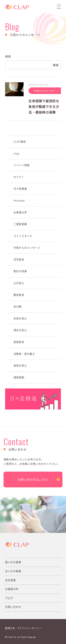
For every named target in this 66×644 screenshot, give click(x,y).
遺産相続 (19, 377)
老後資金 (19, 342)
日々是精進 (20, 189)
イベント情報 (22, 165)
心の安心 (19, 283)
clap (16, 153)
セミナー (19, 177)
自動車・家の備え (24, 354)
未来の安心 (20, 318)
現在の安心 (20, 330)
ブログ (9, 598)
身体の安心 (20, 365)
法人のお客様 (13, 571)
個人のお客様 (13, 562)
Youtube (19, 201)
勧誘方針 (10, 628)
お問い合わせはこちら (33, 479)
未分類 (18, 307)
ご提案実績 (20, 224)
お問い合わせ (13, 607)
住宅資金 (19, 259)
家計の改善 (20, 271)
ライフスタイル (23, 236)
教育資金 (19, 295)
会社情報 (10, 580)
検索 (8, 56)
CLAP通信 (20, 142)
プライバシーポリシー (29, 628)
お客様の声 (20, 212)
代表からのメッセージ (27, 248)
